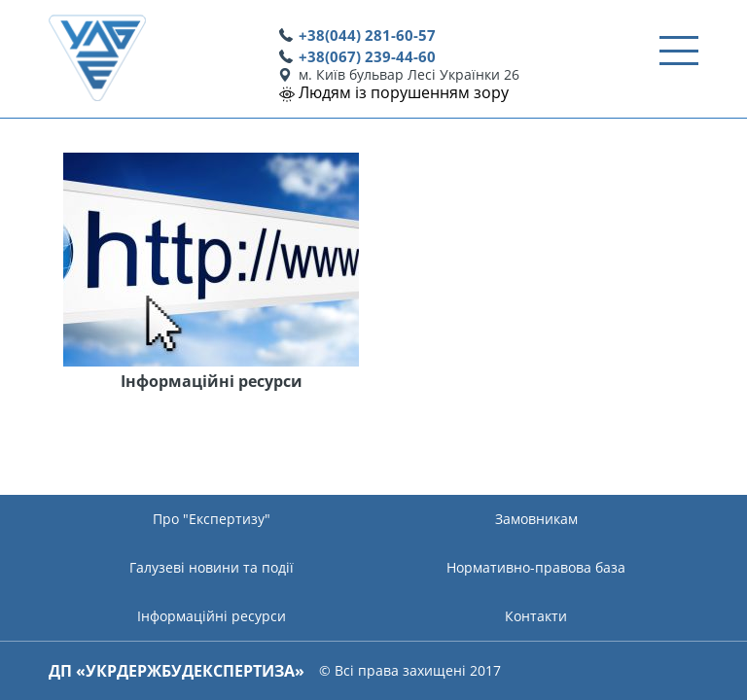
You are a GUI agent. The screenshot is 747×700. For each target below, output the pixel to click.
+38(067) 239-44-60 (367, 56)
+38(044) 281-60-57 (367, 35)
